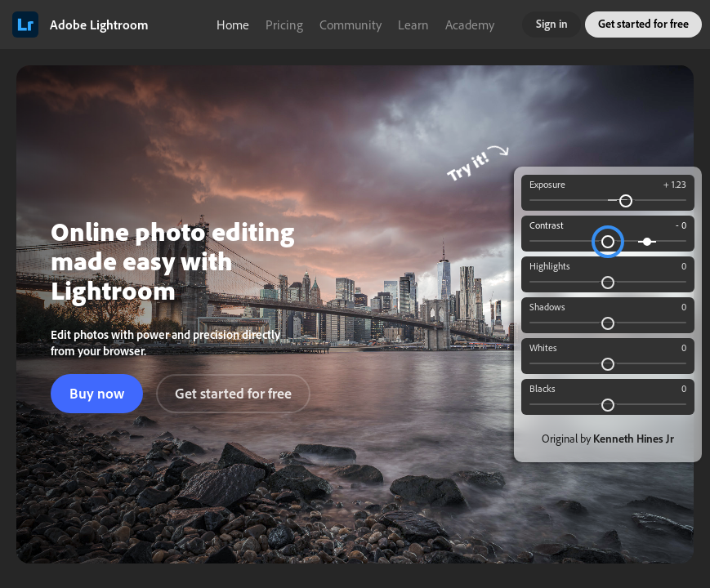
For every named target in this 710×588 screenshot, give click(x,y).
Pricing (284, 24)
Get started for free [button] (643, 24)
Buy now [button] (97, 393)
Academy (470, 24)
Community (351, 24)
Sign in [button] (552, 24)
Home (233, 24)
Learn (413, 24)
